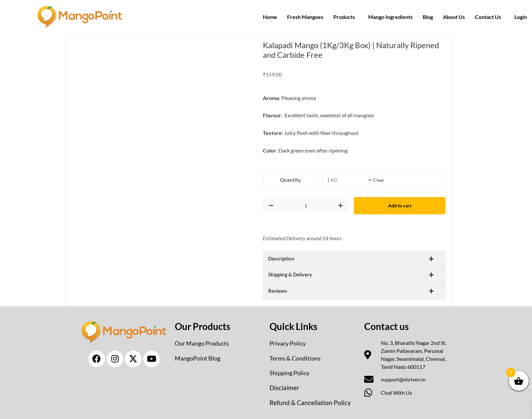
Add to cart (402, 206)
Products (344, 17)
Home (270, 17)
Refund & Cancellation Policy (311, 401)
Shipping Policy (291, 372)
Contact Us (488, 17)
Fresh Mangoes (305, 17)
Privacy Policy (289, 343)
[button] (346, 17)
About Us (454, 17)
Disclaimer (285, 386)
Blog (428, 17)
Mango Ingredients (390, 17)
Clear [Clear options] (380, 180)
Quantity (290, 180)
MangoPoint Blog (200, 357)
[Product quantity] (308, 206)
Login (521, 17)
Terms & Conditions (298, 357)
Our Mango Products (205, 343)
